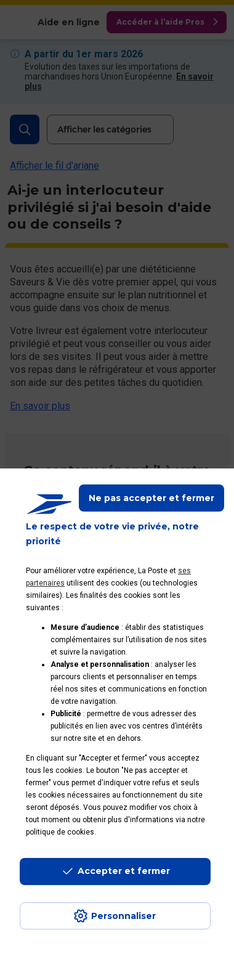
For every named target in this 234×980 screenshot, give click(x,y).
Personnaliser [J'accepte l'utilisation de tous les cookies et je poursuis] (123, 916)
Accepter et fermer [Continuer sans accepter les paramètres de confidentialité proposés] (124, 871)
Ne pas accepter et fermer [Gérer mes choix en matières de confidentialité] (151, 498)
